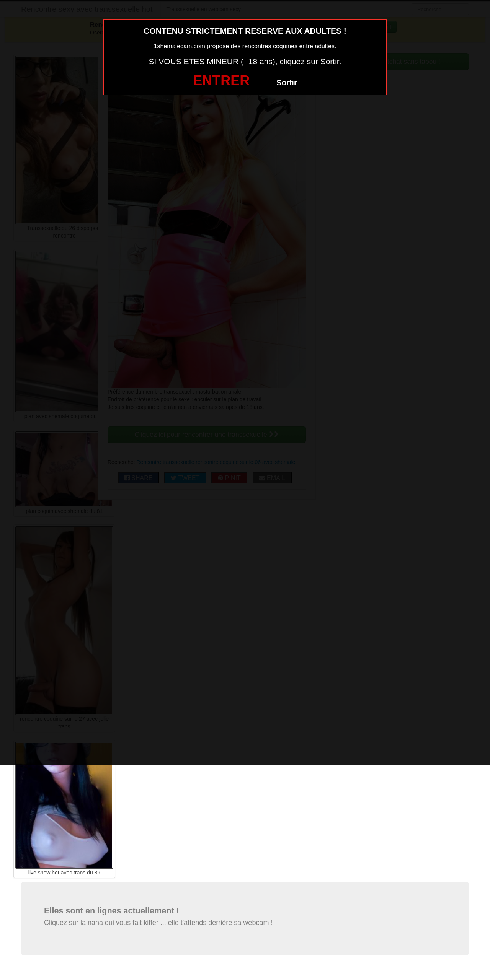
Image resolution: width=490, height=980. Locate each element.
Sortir (287, 83)
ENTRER (221, 81)
